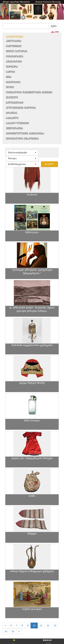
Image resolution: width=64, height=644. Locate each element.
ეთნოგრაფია (14, 129)
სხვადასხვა (13, 82)
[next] (19, 631)
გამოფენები (14, 46)
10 (34, 626)
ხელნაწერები (15, 103)
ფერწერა (12, 67)
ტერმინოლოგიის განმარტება (25, 134)
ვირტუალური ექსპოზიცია (22, 139)
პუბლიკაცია (14, 41)
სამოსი (10, 72)
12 (48, 626)
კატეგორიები (15, 37)
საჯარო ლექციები (17, 123)
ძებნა (54, 26)
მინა (9, 77)
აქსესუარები (14, 62)
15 (13, 631)
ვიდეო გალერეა (17, 51)
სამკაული (12, 118)
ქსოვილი (12, 98)
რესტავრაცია (15, 57)
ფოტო (10, 87)
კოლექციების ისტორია (21, 108)
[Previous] (5, 626)
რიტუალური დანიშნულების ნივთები (29, 93)
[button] (22, 153)
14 (6, 631)
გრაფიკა (12, 113)
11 (41, 626)
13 (55, 626)
